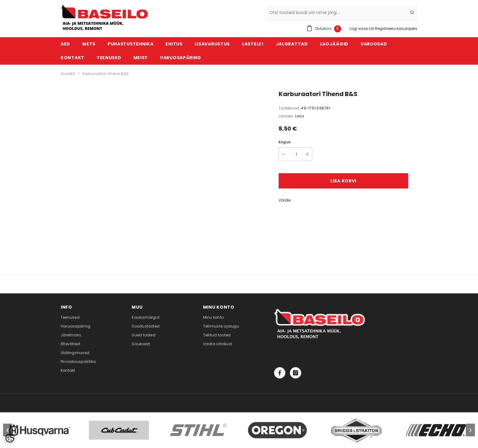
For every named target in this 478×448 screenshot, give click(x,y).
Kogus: (285, 142)
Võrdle (285, 200)
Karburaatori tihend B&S (106, 74)
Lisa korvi (343, 181)
